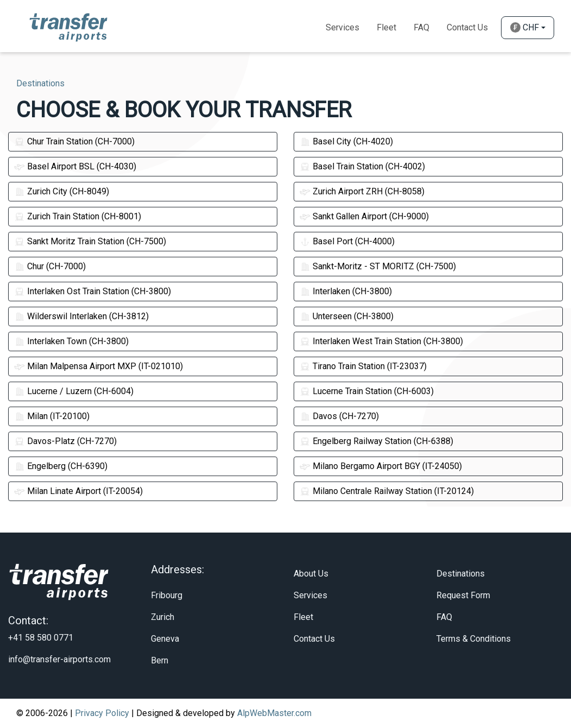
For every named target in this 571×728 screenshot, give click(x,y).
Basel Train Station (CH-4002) (362, 166)
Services (342, 27)
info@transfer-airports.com (59, 659)
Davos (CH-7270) (339, 416)
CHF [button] (525, 27)
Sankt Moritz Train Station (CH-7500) (90, 241)
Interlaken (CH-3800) (346, 291)
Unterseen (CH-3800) (347, 316)
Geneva (165, 639)
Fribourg (167, 595)
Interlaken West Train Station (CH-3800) (381, 341)
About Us (311, 574)
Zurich (163, 617)
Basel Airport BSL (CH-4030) (75, 166)
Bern (160, 660)
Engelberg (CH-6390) (61, 466)
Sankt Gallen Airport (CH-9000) (364, 216)
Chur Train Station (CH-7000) (74, 141)
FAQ (444, 617)
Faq (421, 27)
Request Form (463, 595)
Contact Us (467, 27)
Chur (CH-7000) (50, 266)
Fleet (386, 27)
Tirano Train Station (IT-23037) (363, 366)
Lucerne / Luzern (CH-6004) (74, 391)
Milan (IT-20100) (52, 416)
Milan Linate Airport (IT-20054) (78, 491)
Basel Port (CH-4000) (347, 241)
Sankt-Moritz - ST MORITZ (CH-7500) (378, 266)
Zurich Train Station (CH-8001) (78, 216)
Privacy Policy (102, 713)
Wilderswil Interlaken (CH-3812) (81, 316)
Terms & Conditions (474, 639)
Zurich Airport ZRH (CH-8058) (362, 191)
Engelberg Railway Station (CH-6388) (376, 441)
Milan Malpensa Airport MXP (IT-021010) (99, 366)
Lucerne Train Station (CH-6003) (367, 391)
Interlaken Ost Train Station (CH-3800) (93, 291)
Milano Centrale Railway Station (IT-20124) (387, 491)
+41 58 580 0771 (41, 638)
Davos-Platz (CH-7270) (65, 441)
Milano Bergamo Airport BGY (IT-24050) (381, 466)
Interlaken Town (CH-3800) (71, 341)
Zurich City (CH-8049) (62, 191)
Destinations (461, 574)
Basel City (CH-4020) (346, 141)
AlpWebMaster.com (274, 713)
